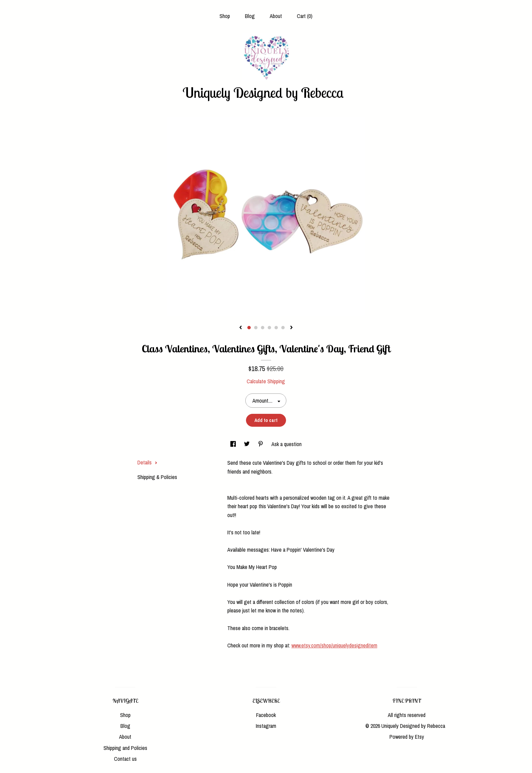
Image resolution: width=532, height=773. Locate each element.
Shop (225, 16)
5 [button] (276, 328)
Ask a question (287, 444)
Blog (250, 16)
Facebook (266, 715)
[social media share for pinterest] (261, 444)
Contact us (125, 759)
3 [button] (263, 328)
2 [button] (256, 328)
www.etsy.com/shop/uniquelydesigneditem (334, 645)
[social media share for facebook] (234, 444)
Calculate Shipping (266, 381)
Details (147, 462)
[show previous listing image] (241, 328)
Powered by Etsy (407, 737)
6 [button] (283, 328)
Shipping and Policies (125, 748)
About (276, 16)
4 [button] (269, 328)
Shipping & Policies (157, 477)
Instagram (266, 726)
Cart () (305, 16)
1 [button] (249, 328)
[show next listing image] (291, 328)
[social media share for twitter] (248, 444)
